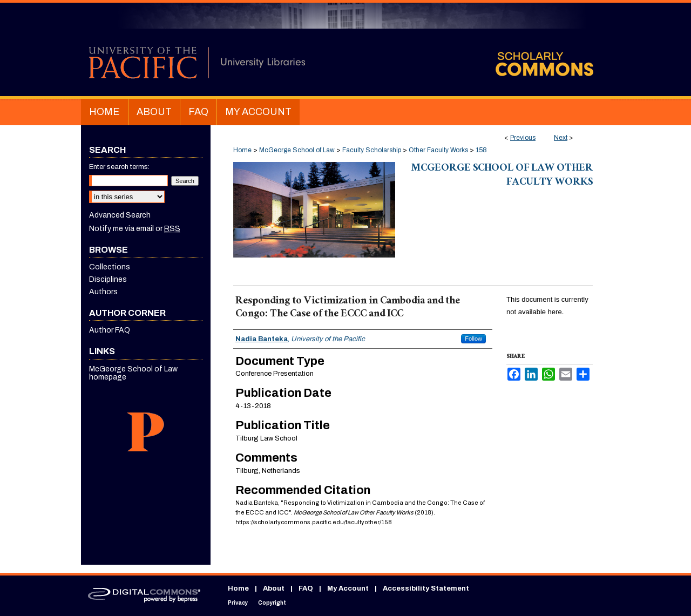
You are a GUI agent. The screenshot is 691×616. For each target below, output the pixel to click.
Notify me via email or (135, 229)
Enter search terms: (119, 167)
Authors (103, 292)
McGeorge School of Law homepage (133, 373)
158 (481, 150)
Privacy (238, 603)
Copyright (272, 603)
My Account (348, 588)
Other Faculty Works (438, 150)
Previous (523, 138)
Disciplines (108, 279)
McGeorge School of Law (297, 150)
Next (561, 138)
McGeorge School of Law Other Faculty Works (502, 176)
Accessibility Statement (426, 588)
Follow (473, 339)
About (274, 588)
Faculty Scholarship (372, 150)
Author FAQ (110, 330)
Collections (110, 267)
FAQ (306, 588)
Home (242, 150)
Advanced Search (120, 215)
